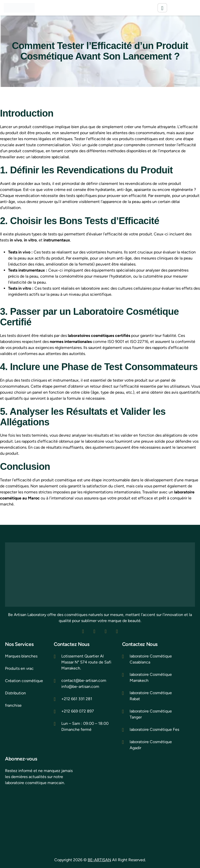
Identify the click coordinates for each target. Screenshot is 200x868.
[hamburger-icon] (162, 8)
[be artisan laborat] (41, 818)
